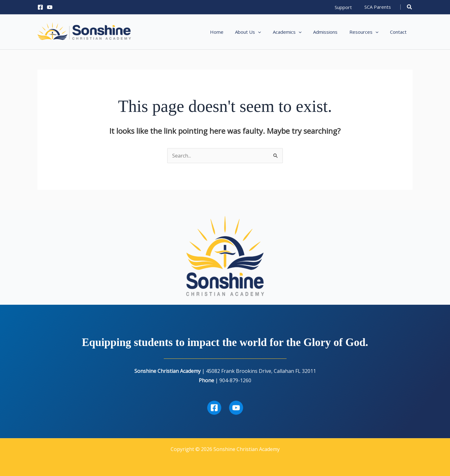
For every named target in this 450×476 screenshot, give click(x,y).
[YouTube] (50, 7)
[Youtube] (236, 408)
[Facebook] (40, 7)
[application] (269, 32)
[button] (343, 7)
